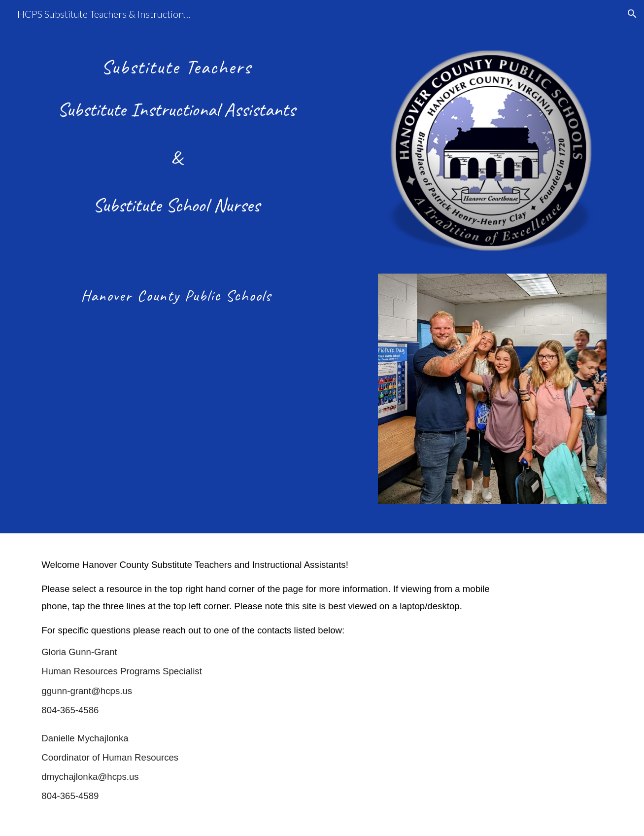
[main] (176, 129)
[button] (632, 14)
